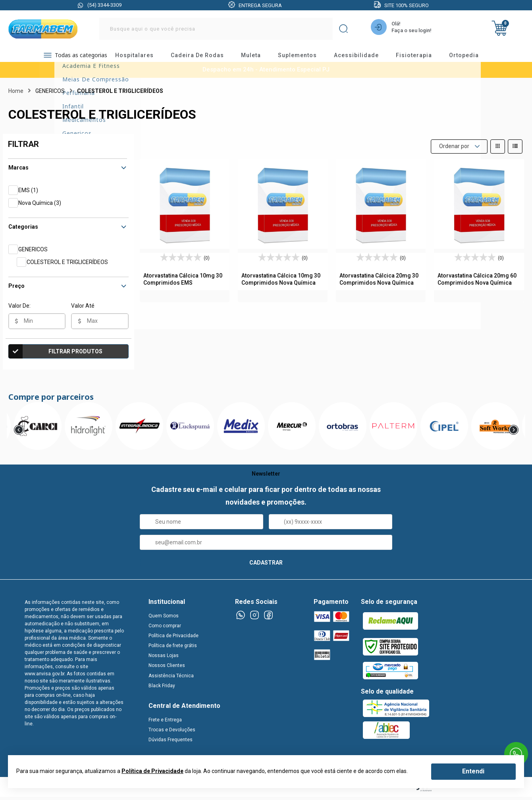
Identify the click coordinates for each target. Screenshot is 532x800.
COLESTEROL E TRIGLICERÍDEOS (67, 267)
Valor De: (19, 311)
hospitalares (142, 58)
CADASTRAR (266, 568)
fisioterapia (421, 58)
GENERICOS (33, 254)
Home (16, 96)
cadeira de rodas (204, 58)
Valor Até (83, 311)
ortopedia (471, 58)
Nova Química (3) (40, 208)
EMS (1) (28, 195)
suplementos (305, 58)
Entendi (473, 771)
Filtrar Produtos (56, 357)
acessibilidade (363, 58)
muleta (258, 58)
